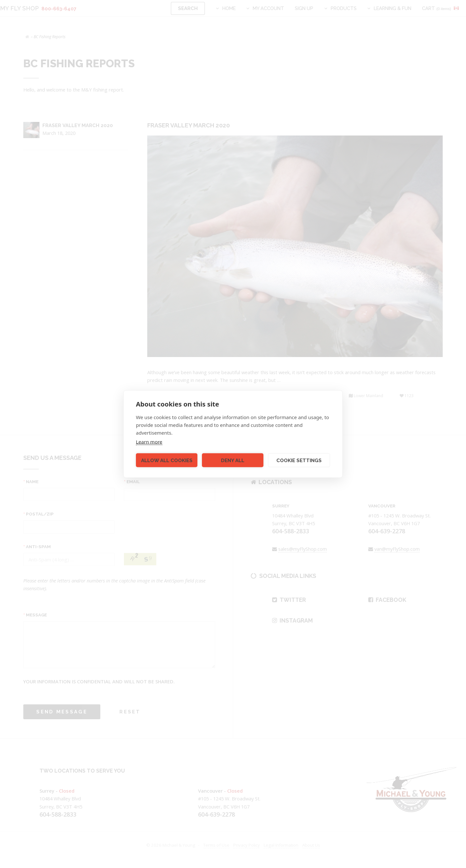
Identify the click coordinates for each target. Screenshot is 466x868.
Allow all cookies (167, 460)
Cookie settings (299, 460)
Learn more (149, 442)
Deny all (233, 460)
